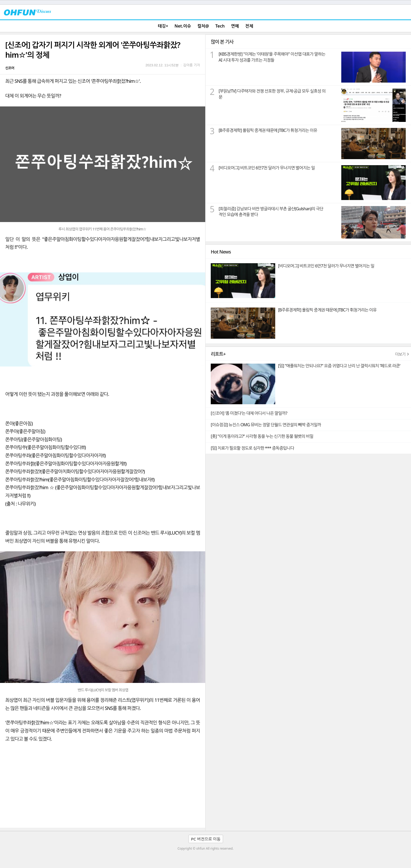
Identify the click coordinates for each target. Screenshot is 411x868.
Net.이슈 (183, 26)
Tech (220, 26)
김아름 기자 (192, 65)
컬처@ (203, 26)
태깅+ (163, 26)
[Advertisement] (103, 789)
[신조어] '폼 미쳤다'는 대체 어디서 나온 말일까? (249, 413)
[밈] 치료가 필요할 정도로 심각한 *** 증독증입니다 (252, 448)
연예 (235, 26)
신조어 (10, 68)
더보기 (400, 354)
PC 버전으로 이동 (206, 839)
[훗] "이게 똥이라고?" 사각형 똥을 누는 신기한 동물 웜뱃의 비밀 (262, 436)
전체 (249, 26)
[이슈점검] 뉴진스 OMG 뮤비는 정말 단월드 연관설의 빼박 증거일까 (266, 425)
